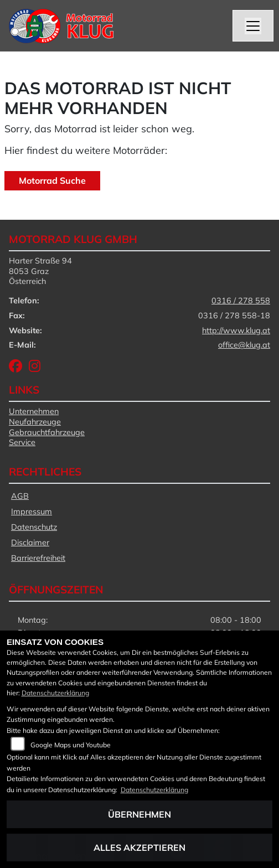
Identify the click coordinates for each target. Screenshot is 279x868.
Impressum (32, 512)
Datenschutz (34, 527)
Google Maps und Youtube (71, 745)
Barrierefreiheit (38, 558)
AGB (20, 496)
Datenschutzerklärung (55, 693)
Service (22, 442)
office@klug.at (244, 345)
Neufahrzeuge (35, 422)
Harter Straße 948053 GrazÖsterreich (40, 271)
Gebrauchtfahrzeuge (47, 432)
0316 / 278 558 (241, 301)
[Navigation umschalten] (253, 26)
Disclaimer (30, 542)
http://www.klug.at (236, 330)
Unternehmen (34, 411)
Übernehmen (139, 814)
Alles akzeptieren (139, 848)
